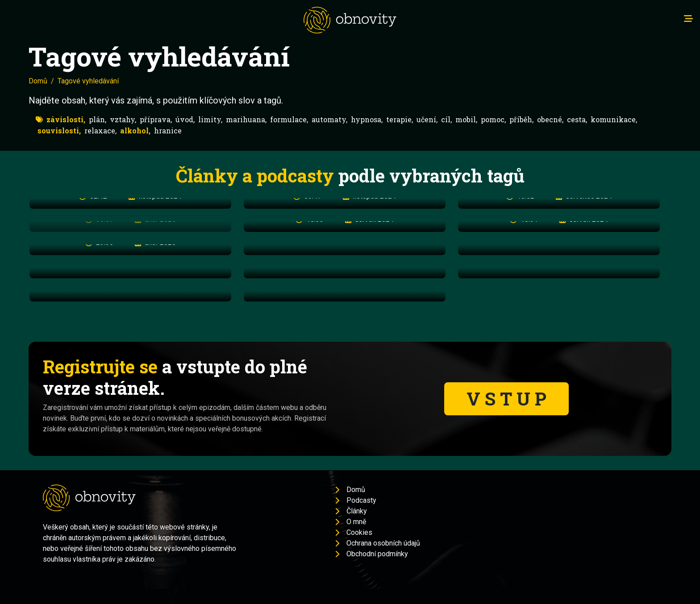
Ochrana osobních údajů (383, 543)
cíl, (446, 119)
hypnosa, (367, 119)
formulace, (289, 119)
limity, (210, 119)
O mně (356, 522)
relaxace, (100, 130)
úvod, (185, 119)
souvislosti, (59, 130)
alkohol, (135, 130)
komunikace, (614, 119)
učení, (427, 119)
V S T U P (506, 399)
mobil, (466, 119)
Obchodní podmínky (377, 554)
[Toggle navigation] (688, 19)
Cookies (359, 532)
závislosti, (66, 119)
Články (357, 511)
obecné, (550, 119)
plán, (98, 119)
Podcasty (361, 500)
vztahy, (123, 119)
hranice (168, 130)
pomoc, (493, 119)
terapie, (400, 119)
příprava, (156, 119)
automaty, (329, 119)
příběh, (521, 119)
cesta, (577, 119)
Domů (38, 81)
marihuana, (246, 119)
